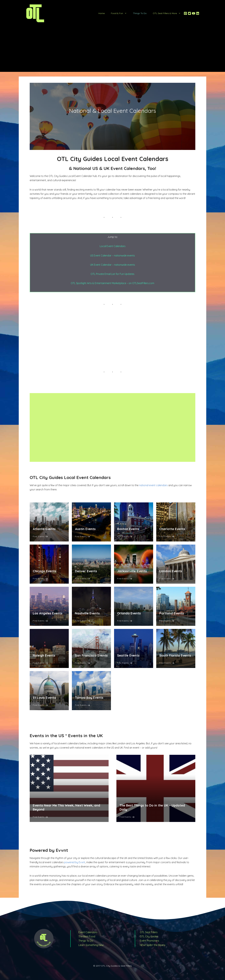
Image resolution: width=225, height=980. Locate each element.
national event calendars (153, 485)
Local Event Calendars (113, 246)
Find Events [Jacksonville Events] (125, 579)
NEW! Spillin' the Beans (153, 945)
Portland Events (172, 613)
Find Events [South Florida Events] (167, 663)
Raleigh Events (44, 655)
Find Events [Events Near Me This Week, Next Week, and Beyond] (40, 817)
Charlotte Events (172, 529)
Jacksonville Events (132, 571)
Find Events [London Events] (167, 579)
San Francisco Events (91, 655)
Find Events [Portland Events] (167, 621)
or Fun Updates (125, 274)
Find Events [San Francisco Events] (82, 663)
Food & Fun (120, 13)
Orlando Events (129, 613)
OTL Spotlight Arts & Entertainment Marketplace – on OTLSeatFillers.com (112, 283)
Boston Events (128, 529)
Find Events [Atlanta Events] (40, 536)
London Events (171, 571)
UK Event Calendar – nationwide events (113, 265)
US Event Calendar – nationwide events (112, 256)
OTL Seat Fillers (149, 932)
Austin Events (85, 529)
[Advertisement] (112, 50)
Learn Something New (91, 945)
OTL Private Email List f (104, 274)
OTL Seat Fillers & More (168, 13)
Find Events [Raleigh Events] (40, 663)
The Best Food (87, 936)
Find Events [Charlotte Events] (167, 536)
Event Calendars (88, 932)
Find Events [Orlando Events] (125, 621)
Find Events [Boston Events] (125, 536)
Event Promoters (149, 941)
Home (102, 13)
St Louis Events (44, 698)
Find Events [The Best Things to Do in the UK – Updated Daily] (127, 817)
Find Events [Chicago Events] (40, 579)
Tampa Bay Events (89, 698)
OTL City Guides (149, 936)
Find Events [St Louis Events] (40, 705)
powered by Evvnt (75, 862)
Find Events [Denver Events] (82, 579)
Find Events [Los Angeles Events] (40, 621)
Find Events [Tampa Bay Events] (82, 705)
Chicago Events (45, 571)
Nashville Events (87, 613)
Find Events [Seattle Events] (125, 663)
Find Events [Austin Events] (82, 536)
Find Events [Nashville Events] (82, 621)
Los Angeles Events (48, 613)
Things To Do (140, 13)
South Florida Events (175, 655)
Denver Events (86, 571)
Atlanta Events (44, 529)
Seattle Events (128, 655)
